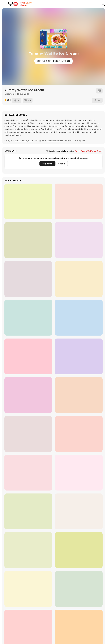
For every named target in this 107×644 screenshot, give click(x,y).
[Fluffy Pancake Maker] (28, 318)
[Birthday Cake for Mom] (28, 395)
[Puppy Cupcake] (28, 240)
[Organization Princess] (79, 473)
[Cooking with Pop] (79, 395)
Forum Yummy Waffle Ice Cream (89, 151)
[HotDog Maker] (79, 318)
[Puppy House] (28, 279)
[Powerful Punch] (28, 550)
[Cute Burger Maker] (28, 356)
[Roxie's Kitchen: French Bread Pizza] (79, 589)
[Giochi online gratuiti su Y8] (13, 4)
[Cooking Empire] (28, 434)
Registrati (47, 164)
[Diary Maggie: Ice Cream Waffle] (28, 473)
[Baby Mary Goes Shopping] (79, 550)
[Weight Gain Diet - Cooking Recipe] (79, 511)
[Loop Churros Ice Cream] (79, 240)
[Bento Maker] (79, 279)
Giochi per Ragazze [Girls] (24, 140)
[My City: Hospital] (79, 434)
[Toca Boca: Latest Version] (28, 589)
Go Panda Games (55, 140)
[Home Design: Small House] (28, 511)
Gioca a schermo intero (54, 61)
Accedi (62, 164)
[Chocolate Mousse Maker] (79, 356)
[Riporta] (97, 100)
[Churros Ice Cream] (79, 201)
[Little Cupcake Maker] (28, 201)
